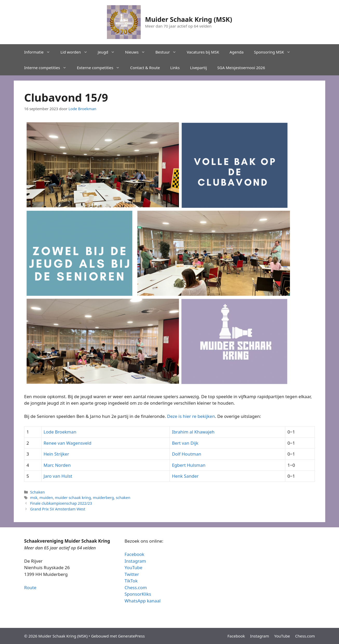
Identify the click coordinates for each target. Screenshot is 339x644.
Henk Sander (185, 476)
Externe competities (101, 68)
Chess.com (136, 587)
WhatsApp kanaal (143, 601)
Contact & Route (145, 68)
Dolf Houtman (187, 454)
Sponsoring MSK (275, 52)
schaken (123, 498)
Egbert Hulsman (189, 465)
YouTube (134, 567)
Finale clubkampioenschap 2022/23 (61, 503)
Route (30, 587)
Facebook (134, 554)
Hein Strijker (56, 454)
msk (34, 498)
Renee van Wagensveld (67, 443)
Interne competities (48, 68)
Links (175, 68)
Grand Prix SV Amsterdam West (58, 509)
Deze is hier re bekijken (191, 416)
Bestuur (169, 52)
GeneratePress (131, 636)
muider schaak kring (73, 498)
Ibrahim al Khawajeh (193, 432)
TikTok (131, 581)
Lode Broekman (60, 432)
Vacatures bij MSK (203, 52)
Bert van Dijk (185, 443)
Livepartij (198, 68)
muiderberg (103, 498)
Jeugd (109, 52)
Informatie (40, 52)
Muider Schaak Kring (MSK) (189, 19)
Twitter (132, 574)
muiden (46, 498)
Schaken (38, 492)
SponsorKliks (138, 594)
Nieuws (138, 52)
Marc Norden (57, 465)
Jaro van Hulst (58, 476)
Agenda (236, 52)
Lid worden (77, 52)
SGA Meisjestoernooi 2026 (241, 68)
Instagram (135, 561)
